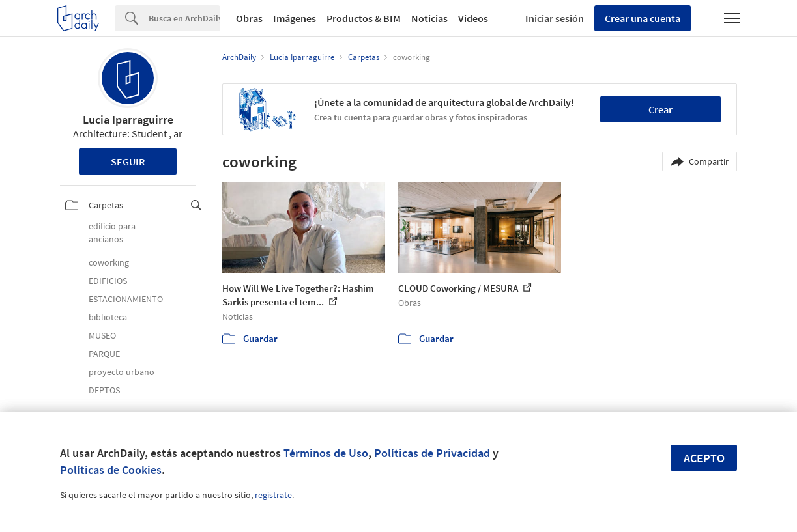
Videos (473, 18)
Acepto (704, 458)
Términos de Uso (326, 453)
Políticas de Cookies (111, 470)
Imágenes (295, 18)
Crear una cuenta (643, 18)
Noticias (429, 18)
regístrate (273, 495)
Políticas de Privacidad (432, 453)
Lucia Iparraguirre (128, 119)
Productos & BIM (364, 18)
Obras (249, 18)
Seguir (128, 161)
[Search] (184, 18)
